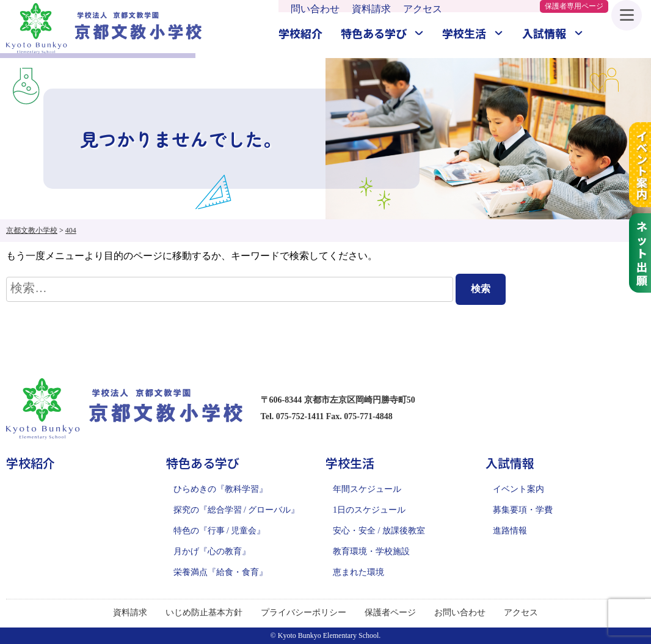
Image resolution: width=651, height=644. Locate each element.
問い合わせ (315, 9)
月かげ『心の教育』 (212, 551)
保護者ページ (390, 613)
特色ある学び (374, 33)
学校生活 (464, 33)
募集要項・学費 (523, 510)
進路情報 (510, 531)
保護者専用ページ (574, 6)
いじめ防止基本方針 (204, 613)
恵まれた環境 (358, 572)
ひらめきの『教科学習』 (220, 489)
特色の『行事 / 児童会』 (220, 531)
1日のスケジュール (369, 510)
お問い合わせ (460, 613)
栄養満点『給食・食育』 (220, 572)
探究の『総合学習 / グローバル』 (237, 510)
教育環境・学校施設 (371, 551)
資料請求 (371, 9)
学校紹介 (300, 33)
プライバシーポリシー (304, 613)
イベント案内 (518, 489)
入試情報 (544, 33)
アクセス (423, 9)
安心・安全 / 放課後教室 (379, 531)
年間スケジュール (367, 489)
